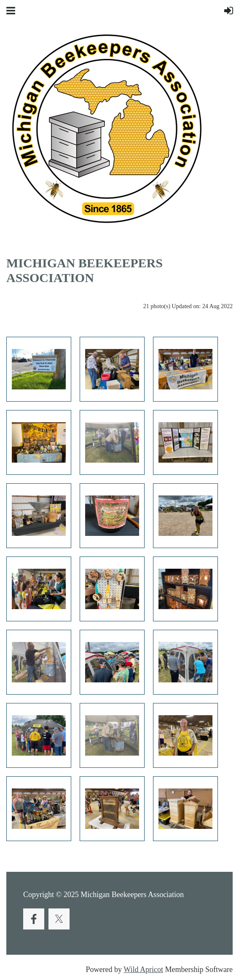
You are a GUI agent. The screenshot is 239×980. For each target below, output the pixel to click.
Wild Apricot (143, 969)
